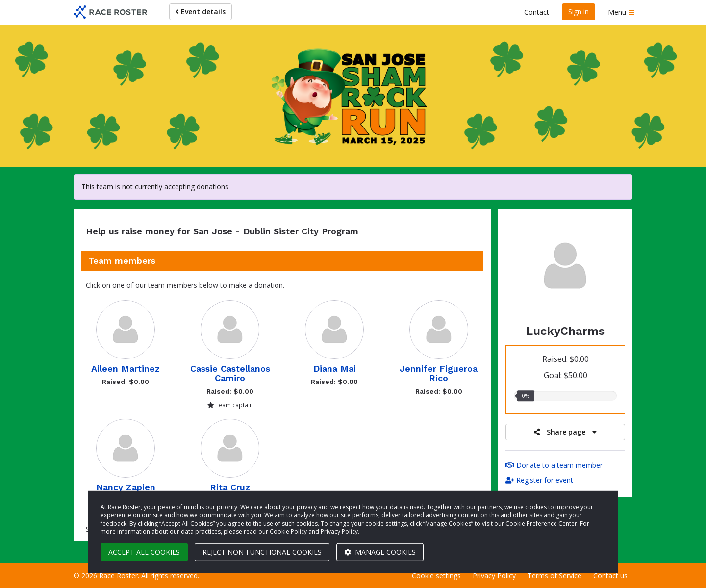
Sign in (579, 12)
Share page (565, 432)
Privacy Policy (494, 575)
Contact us (610, 575)
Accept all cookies (144, 552)
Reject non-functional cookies (262, 552)
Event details (201, 12)
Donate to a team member (554, 465)
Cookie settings (436, 575)
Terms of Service (555, 575)
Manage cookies (380, 552)
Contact (537, 12)
